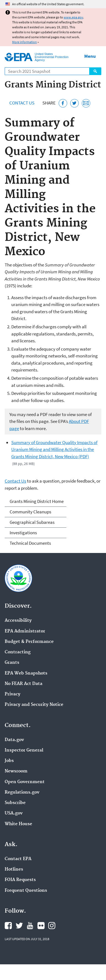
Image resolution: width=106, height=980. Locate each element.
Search (95, 71)
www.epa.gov (73, 17)
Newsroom (16, 771)
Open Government (25, 782)
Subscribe (15, 803)
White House (18, 824)
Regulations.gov (22, 792)
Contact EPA (18, 859)
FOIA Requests (20, 880)
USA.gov (14, 813)
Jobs (9, 761)
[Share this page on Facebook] (63, 103)
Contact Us (22, 103)
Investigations (23, 533)
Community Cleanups (30, 512)
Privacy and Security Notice (34, 705)
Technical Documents (30, 543)
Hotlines (14, 869)
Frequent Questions (26, 891)
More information (25, 42)
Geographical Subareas (32, 522)
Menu (90, 56)
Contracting (18, 652)
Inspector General (24, 750)
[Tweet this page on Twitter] (74, 103)
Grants (12, 663)
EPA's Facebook (8, 926)
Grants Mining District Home (37, 501)
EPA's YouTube (30, 926)
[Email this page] (86, 103)
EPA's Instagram (52, 926)
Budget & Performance (29, 642)
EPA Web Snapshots (26, 673)
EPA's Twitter (19, 926)
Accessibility (18, 621)
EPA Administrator (25, 631)
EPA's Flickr (41, 926)
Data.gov (14, 740)
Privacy (13, 694)
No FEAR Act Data (24, 684)
